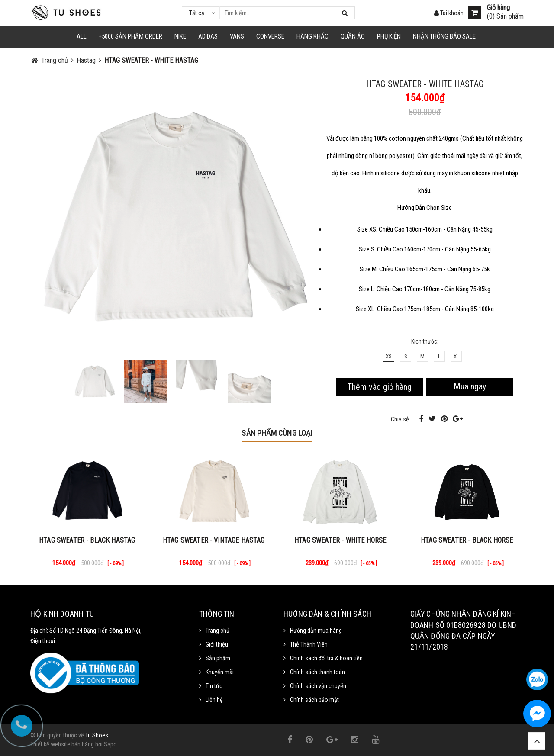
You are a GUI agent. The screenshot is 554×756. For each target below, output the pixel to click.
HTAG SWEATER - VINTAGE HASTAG (214, 540)
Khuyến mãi (220, 672)
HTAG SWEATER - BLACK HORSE (467, 540)
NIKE (180, 36)
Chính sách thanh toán (317, 672)
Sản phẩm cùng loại (277, 433)
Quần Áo (353, 36)
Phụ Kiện (389, 36)
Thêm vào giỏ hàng (380, 387)
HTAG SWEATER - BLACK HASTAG (87, 540)
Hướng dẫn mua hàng (316, 631)
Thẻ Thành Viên (309, 644)
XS (389, 356)
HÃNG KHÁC (312, 36)
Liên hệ (214, 700)
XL (456, 356)
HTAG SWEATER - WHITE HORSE (340, 540)
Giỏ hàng (498, 8)
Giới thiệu (217, 644)
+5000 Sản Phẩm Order (130, 36)
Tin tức (214, 686)
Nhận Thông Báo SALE (444, 36)
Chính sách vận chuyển (318, 686)
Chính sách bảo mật (314, 700)
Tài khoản (449, 13)
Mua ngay (470, 386)
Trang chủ (217, 631)
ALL (82, 36)
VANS (237, 36)
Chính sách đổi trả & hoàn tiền (326, 658)
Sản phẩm (218, 658)
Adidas (208, 36)
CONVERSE (270, 36)
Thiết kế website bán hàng (62, 744)
